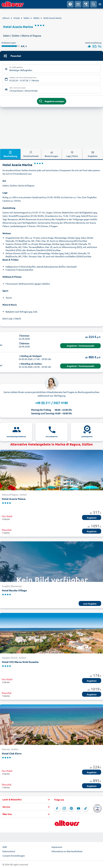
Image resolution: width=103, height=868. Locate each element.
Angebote (93, 154)
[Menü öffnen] (100, 4)
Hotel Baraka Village (14, 590)
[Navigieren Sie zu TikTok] (86, 808)
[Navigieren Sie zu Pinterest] (71, 808)
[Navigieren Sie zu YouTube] (78, 808)
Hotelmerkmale (31, 154)
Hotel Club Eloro (12, 753)
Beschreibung (10, 154)
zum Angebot (90, 604)
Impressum (57, 847)
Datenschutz (9, 851)
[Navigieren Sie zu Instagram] (64, 808)
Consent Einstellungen (14, 856)
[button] (26, 800)
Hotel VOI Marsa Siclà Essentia (20, 662)
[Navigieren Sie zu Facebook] (57, 808)
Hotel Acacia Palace (14, 499)
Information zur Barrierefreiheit (67, 851)
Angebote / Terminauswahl (80, 346)
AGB (5, 847)
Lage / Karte (72, 154)
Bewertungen (51, 154)
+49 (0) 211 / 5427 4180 (52, 403)
